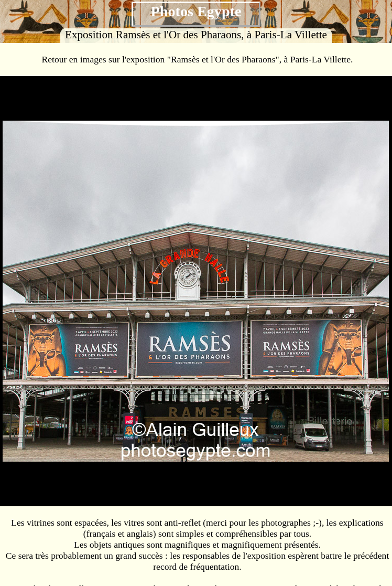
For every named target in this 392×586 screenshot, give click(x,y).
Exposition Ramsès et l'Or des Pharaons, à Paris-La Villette (196, 35)
